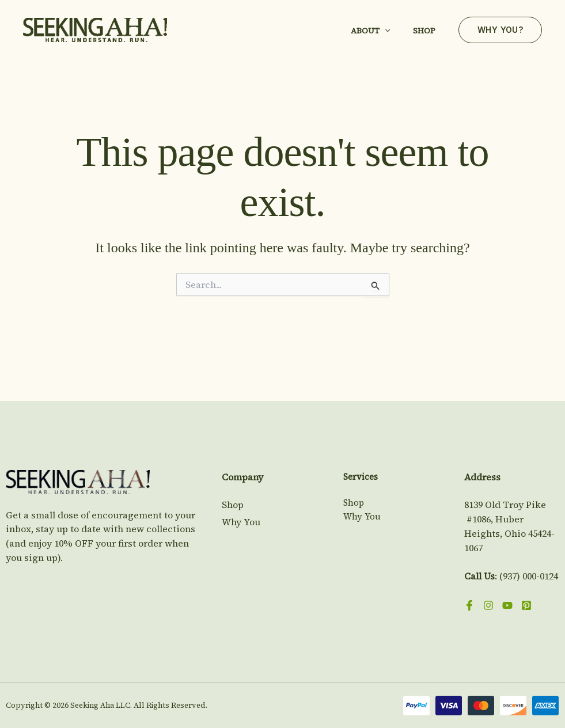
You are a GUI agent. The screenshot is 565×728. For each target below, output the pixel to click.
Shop (424, 31)
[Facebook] (469, 605)
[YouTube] (507, 605)
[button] (385, 31)
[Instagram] (488, 605)
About (370, 31)
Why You (241, 522)
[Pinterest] (526, 605)
